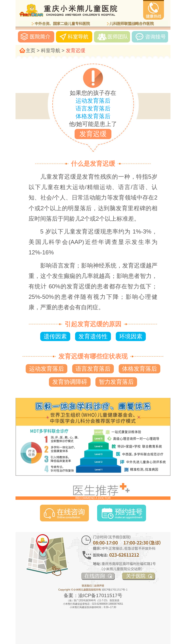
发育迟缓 (76, 50)
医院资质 (115, 600)
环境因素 (131, 336)
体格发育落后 (139, 369)
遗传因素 (55, 336)
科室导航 (51, 50)
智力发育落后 (116, 382)
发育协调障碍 (70, 382)
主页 (31, 50)
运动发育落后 (46, 369)
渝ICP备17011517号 (100, 595)
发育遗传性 (93, 336)
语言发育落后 (93, 369)
